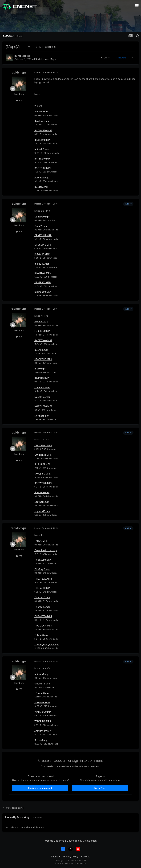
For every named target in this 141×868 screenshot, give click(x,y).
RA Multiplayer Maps (45, 59)
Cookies (86, 857)
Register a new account (40, 788)
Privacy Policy (71, 857)
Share (105, 58)
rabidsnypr (24, 56)
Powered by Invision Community (71, 863)
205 (19, 100)
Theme (56, 857)
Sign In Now (100, 788)
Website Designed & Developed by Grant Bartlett (71, 841)
